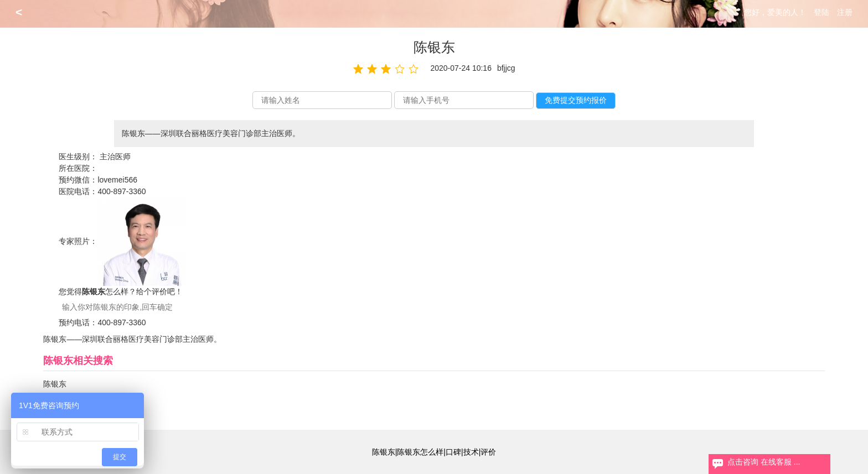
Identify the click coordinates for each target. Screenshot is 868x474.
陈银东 (55, 384)
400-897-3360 (122, 191)
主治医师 (115, 157)
